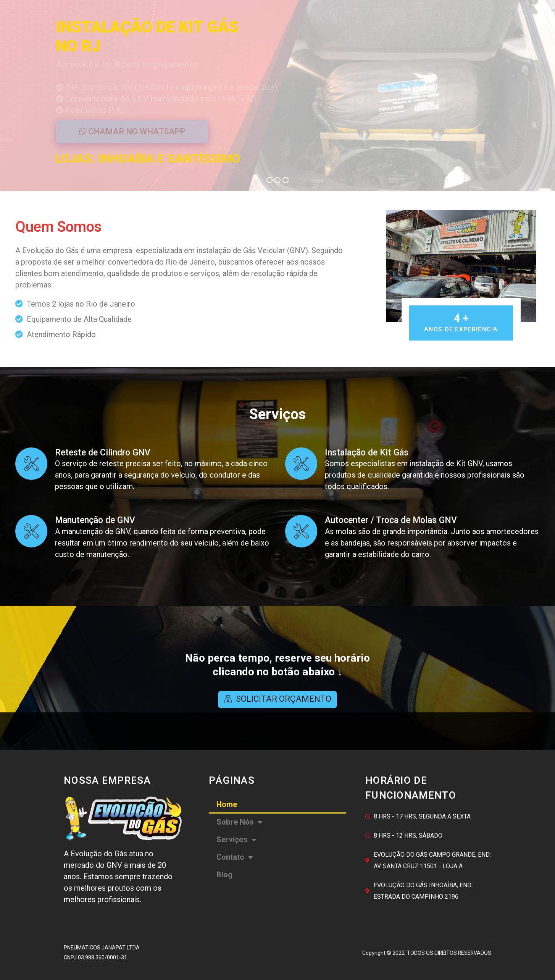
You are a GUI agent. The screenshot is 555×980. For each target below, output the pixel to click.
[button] (277, 700)
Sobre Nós (240, 822)
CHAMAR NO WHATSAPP (132, 132)
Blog (224, 875)
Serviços (236, 840)
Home (227, 805)
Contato (235, 857)
